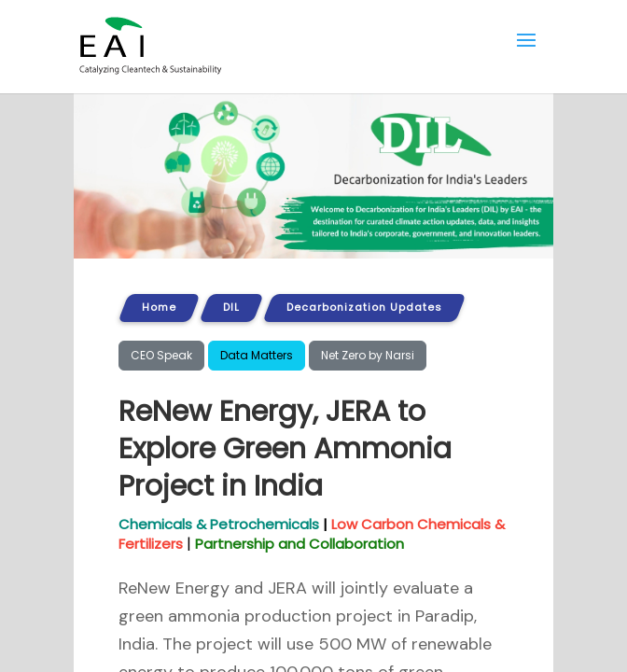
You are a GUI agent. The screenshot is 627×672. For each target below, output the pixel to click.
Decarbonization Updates (364, 307)
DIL (231, 307)
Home (159, 307)
